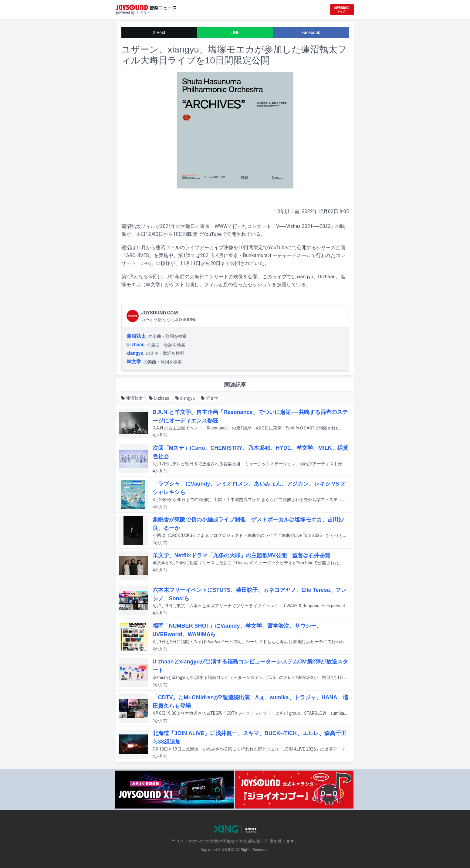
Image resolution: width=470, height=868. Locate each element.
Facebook (311, 32)
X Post (159, 32)
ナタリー (143, 12)
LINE (235, 32)
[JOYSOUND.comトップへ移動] (342, 10)
